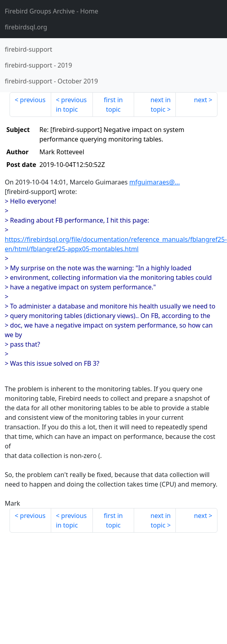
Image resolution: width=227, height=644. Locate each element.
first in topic (113, 105)
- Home (52, 11)
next (201, 100)
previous (33, 100)
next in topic (161, 105)
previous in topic (71, 105)
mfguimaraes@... (155, 182)
